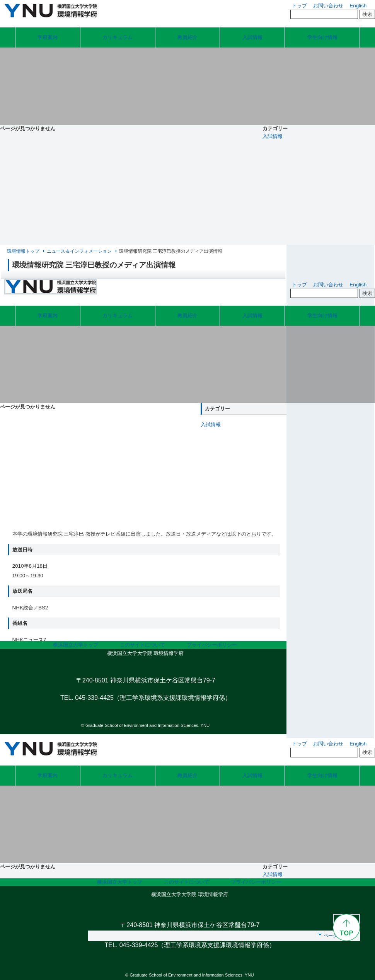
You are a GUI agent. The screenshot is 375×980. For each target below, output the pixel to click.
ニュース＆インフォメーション (79, 251)
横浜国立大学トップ (76, 645)
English (358, 6)
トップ (299, 6)
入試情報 (252, 37)
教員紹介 (187, 37)
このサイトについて (142, 645)
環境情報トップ (23, 251)
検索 (367, 14)
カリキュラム (118, 37)
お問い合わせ (328, 6)
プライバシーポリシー (212, 645)
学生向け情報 (322, 37)
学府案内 (48, 37)
